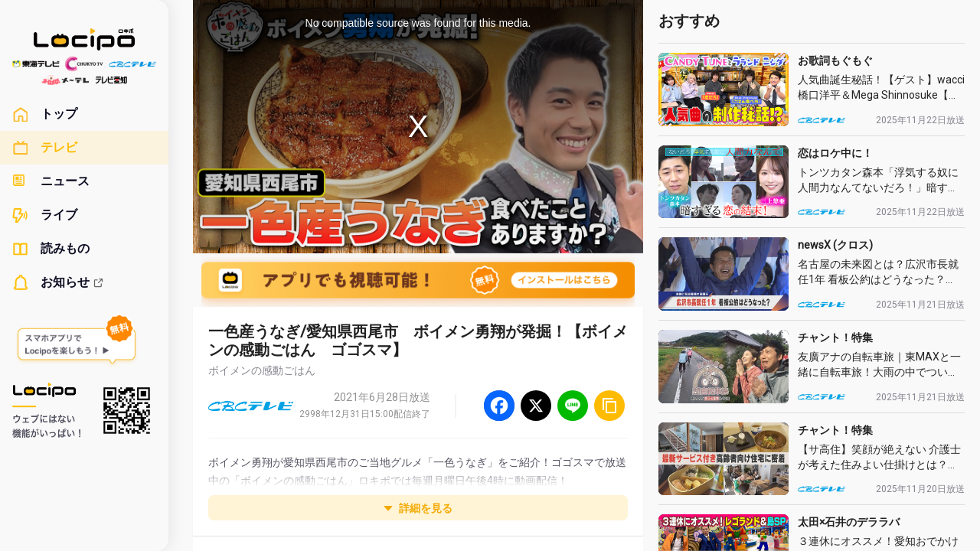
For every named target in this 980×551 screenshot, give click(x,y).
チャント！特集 (835, 337)
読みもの (51, 249)
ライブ (45, 215)
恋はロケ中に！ (835, 153)
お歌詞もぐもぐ (835, 60)
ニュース (51, 181)
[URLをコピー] (609, 406)
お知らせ (58, 282)
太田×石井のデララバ (849, 522)
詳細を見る (418, 508)
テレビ (45, 148)
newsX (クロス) (835, 245)
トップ (45, 114)
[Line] (573, 406)
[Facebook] (499, 406)
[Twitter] (536, 406)
